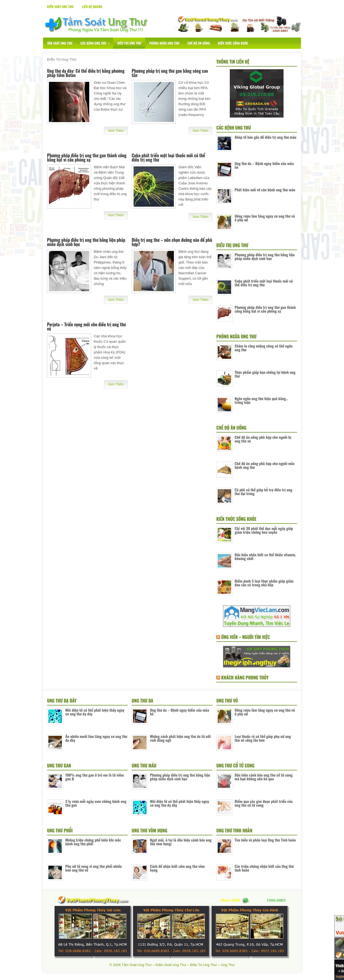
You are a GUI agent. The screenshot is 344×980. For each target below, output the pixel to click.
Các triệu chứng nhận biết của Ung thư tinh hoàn (264, 868)
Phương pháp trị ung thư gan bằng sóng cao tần (170, 73)
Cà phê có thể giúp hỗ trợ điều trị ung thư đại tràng (264, 491)
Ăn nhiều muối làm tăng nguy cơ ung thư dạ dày (96, 738)
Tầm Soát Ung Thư (60, 43)
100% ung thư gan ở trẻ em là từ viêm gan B (95, 777)
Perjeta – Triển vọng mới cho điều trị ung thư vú (86, 327)
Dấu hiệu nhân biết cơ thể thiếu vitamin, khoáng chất (265, 556)
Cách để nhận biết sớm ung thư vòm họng (177, 868)
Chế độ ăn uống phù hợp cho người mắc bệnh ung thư (265, 465)
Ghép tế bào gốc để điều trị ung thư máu (266, 137)
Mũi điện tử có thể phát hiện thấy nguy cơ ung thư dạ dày (95, 712)
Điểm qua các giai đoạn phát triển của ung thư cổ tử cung (264, 803)
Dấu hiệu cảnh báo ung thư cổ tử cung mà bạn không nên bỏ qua (264, 777)
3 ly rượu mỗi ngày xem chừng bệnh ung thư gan (96, 803)
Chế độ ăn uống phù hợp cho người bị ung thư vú (263, 439)
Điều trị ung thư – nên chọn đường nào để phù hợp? (172, 242)
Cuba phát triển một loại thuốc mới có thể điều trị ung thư (168, 158)
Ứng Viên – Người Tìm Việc (246, 637)
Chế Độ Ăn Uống (199, 43)
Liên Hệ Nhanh (92, 7)
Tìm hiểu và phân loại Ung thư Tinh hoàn (265, 840)
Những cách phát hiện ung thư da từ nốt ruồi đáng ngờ (180, 738)
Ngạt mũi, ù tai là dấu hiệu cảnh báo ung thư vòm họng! (181, 842)
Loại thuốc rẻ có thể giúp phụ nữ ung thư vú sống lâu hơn (263, 738)
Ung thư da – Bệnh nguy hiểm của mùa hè (264, 165)
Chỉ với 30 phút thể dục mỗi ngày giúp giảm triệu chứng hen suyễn (264, 530)
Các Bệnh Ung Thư (97, 41)
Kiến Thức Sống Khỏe (233, 43)
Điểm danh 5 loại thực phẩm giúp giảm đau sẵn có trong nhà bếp (264, 583)
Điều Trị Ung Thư (129, 43)
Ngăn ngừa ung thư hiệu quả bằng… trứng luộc (261, 400)
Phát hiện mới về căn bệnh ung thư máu (265, 190)
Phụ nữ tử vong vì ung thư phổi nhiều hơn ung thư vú (94, 868)
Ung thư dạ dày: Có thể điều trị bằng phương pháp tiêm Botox (86, 73)
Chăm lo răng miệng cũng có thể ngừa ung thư (264, 348)
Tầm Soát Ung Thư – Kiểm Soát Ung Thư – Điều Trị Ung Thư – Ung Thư (178, 965)
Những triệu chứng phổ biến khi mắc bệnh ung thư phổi (93, 842)
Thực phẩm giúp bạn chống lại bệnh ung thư (265, 374)
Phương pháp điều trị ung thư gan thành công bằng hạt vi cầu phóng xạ (87, 158)
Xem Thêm (116, 131)
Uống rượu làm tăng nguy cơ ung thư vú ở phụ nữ (265, 218)
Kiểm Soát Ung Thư (60, 7)
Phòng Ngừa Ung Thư (164, 43)
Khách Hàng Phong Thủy (245, 678)
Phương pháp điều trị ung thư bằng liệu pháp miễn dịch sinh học (86, 242)
